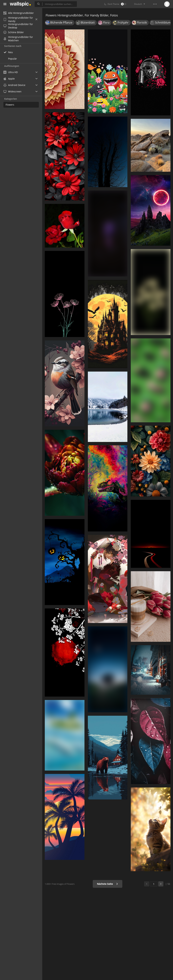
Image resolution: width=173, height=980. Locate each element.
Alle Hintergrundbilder (19, 13)
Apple (9, 79)
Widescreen (12, 91)
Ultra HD (11, 72)
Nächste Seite (108, 884)
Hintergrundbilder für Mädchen (18, 39)
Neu (10, 52)
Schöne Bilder (14, 32)
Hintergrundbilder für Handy (20, 19)
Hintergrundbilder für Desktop (18, 26)
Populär (13, 59)
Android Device (14, 85)
